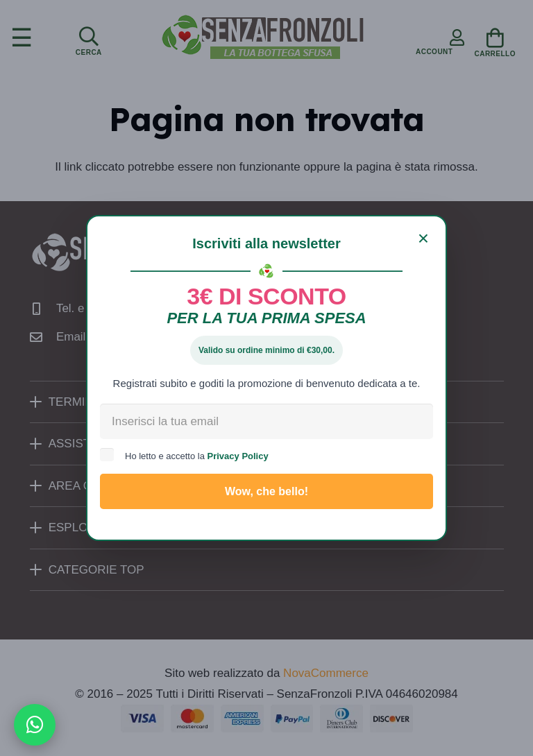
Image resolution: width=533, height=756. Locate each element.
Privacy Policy (238, 456)
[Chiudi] (423, 239)
